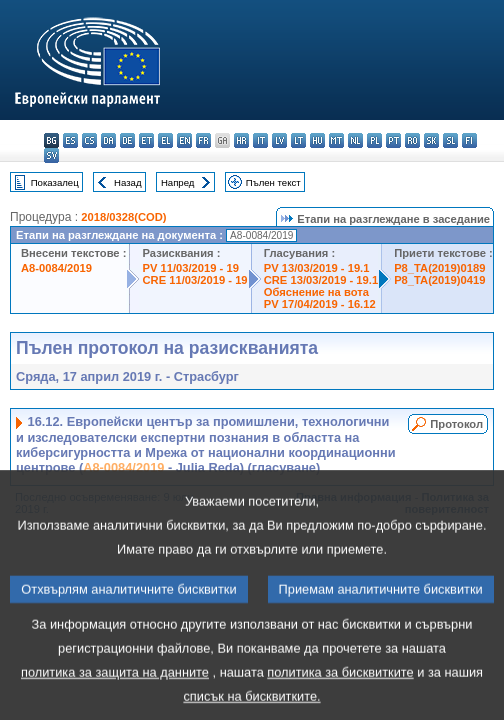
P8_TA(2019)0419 (439, 280)
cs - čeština (89, 140)
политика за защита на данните (115, 693)
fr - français (203, 140)
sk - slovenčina (431, 140)
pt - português (393, 140)
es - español (70, 140)
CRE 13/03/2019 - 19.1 (321, 280)
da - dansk (108, 140)
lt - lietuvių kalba (298, 140)
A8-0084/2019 (56, 268)
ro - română (412, 140)
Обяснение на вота (316, 292)
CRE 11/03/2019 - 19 (194, 280)
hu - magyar (317, 140)
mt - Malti (336, 140)
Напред (178, 182)
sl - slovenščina (450, 140)
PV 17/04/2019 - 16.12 (320, 304)
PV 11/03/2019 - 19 (190, 268)
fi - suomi (469, 140)
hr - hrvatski (241, 140)
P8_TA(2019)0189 (439, 268)
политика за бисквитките (340, 693)
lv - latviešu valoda (279, 140)
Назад (128, 182)
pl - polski (374, 140)
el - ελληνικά (165, 140)
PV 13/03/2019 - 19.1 (317, 268)
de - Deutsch (127, 140)
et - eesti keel (146, 140)
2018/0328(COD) (123, 217)
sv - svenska (51, 155)
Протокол (456, 424)
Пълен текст (273, 182)
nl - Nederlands (355, 140)
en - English (184, 140)
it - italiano (260, 140)
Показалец (55, 182)
